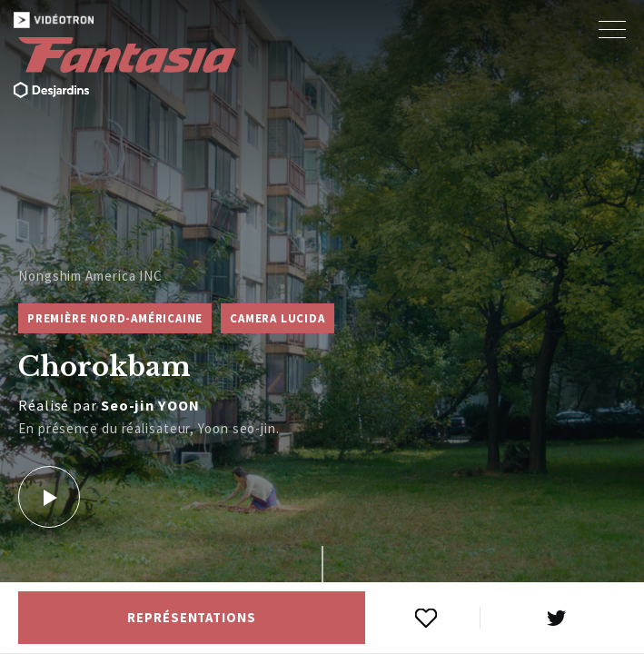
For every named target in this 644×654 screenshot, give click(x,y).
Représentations (192, 618)
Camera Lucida (277, 318)
